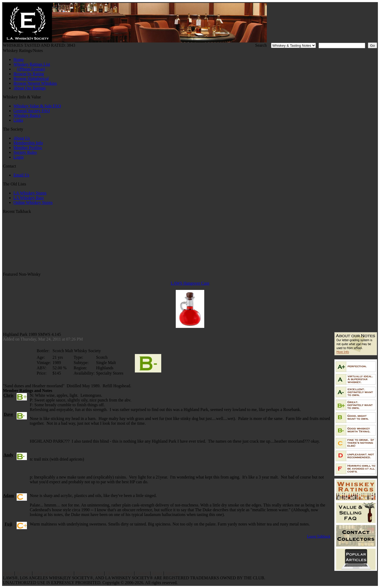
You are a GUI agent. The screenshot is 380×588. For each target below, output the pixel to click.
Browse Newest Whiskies (35, 83)
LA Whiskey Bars (28, 198)
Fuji (8, 524)
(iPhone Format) (31, 69)
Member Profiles (28, 148)
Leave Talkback (319, 536)
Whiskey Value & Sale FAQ (37, 106)
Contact (142, 573)
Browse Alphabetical (31, 78)
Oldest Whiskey (119, 573)
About (157, 573)
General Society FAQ (32, 111)
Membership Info (28, 143)
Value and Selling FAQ (53, 573)
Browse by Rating (29, 74)
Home (19, 59)
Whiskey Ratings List (32, 64)
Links (18, 120)
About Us (22, 138)
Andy (8, 455)
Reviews (23, 573)
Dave (9, 414)
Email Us (21, 175)
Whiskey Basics (27, 115)
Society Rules (25, 152)
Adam (8, 496)
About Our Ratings (30, 88)
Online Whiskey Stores (33, 202)
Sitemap (172, 573)
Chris (8, 395)
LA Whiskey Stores (30, 193)
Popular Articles (89, 573)
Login (18, 157)
